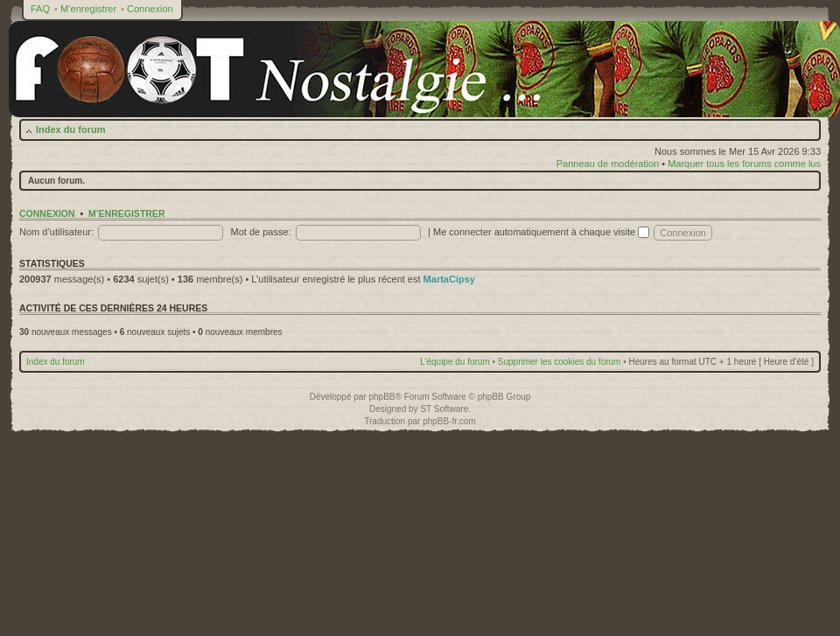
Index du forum (70, 129)
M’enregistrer (88, 9)
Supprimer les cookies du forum (560, 362)
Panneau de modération (608, 164)
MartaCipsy (449, 279)
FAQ (40, 9)
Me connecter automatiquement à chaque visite (541, 232)
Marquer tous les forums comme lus (744, 164)
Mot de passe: (261, 232)
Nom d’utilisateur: (56, 232)
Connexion (150, 9)
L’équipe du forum (455, 362)
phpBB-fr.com (449, 421)
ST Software (444, 409)
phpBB (381, 397)
